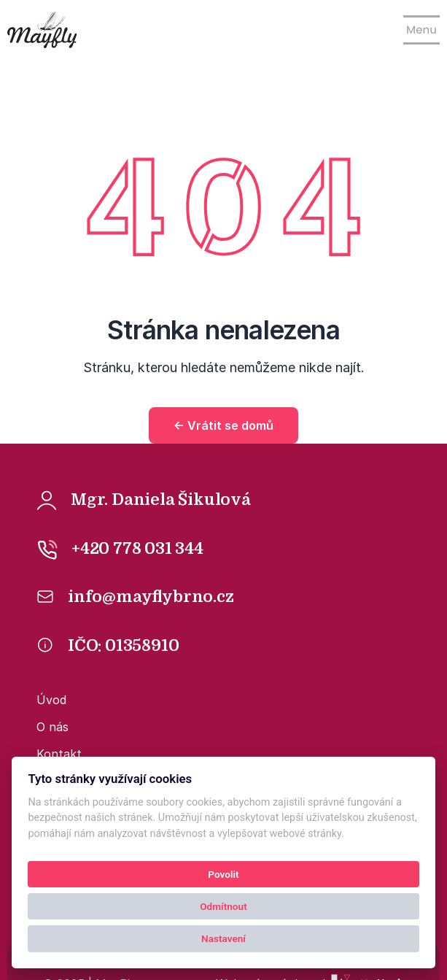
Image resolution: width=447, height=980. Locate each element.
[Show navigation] (421, 30)
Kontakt (59, 754)
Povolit (223, 874)
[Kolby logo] (42, 30)
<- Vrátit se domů (223, 425)
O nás (53, 727)
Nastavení (223, 938)
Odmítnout (223, 906)
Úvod (51, 700)
